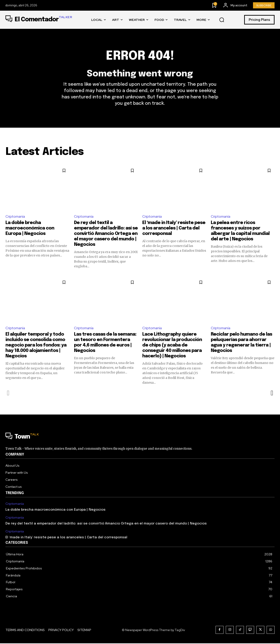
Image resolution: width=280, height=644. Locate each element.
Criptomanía (16, 217)
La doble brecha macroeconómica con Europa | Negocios (30, 229)
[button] (222, 20)
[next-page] (272, 394)
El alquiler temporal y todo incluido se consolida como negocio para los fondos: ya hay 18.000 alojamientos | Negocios (36, 346)
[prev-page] (8, 394)
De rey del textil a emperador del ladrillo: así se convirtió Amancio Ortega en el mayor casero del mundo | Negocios (106, 234)
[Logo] (39, 20)
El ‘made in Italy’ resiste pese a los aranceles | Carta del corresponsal (174, 229)
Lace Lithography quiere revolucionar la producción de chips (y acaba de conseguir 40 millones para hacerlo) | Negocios (172, 346)
